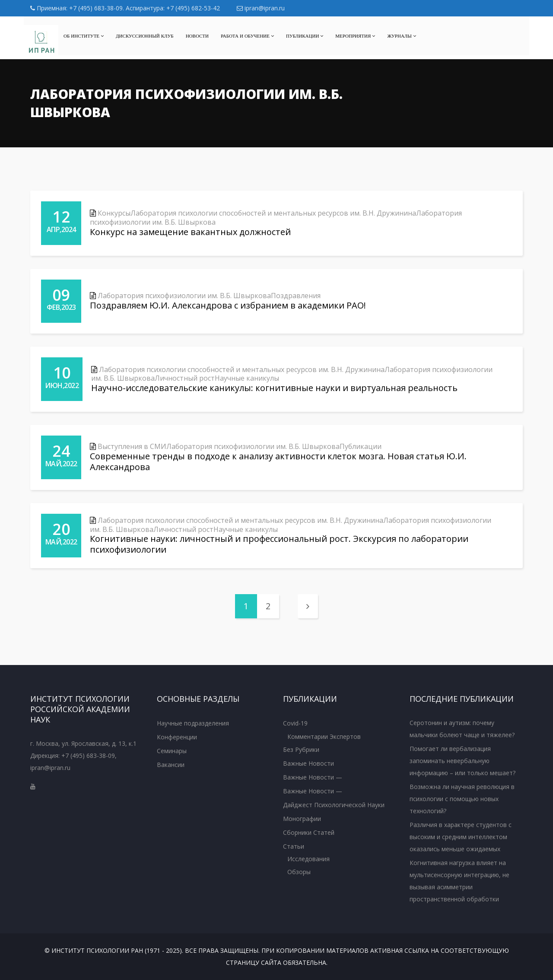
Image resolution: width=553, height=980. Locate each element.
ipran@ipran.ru (261, 8)
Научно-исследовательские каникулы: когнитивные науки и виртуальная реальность (274, 388)
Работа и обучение (247, 36)
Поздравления (296, 296)
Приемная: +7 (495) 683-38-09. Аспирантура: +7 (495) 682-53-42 (125, 8)
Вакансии (171, 765)
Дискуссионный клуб (145, 36)
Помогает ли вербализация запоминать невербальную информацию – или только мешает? (462, 761)
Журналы (402, 36)
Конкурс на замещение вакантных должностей (190, 232)
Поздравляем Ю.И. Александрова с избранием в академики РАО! (228, 305)
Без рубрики (301, 749)
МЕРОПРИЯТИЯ (355, 36)
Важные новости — (313, 777)
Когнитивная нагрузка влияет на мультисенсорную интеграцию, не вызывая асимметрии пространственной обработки (459, 881)
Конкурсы (114, 213)
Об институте (84, 36)
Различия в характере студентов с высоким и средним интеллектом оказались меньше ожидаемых (461, 837)
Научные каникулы (247, 378)
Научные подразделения (193, 723)
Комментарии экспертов (324, 737)
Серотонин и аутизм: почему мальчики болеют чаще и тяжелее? (462, 729)
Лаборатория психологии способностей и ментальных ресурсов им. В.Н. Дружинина (273, 213)
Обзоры (299, 872)
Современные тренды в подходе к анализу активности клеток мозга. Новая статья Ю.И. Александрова (278, 461)
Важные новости (308, 763)
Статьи (294, 846)
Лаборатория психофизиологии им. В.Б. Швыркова (184, 296)
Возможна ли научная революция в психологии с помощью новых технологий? (462, 799)
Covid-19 (295, 723)
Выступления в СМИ (132, 446)
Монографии (302, 819)
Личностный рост (185, 378)
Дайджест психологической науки (334, 805)
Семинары (172, 751)
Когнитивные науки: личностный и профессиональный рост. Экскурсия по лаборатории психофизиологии (279, 544)
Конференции (177, 737)
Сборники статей (309, 832)
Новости (197, 36)
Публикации (305, 36)
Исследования (308, 859)
